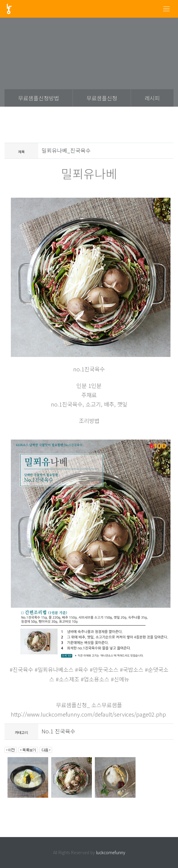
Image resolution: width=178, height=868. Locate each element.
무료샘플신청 (102, 98)
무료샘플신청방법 (39, 98)
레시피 (152, 98)
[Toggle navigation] (166, 9)
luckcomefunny (111, 852)
